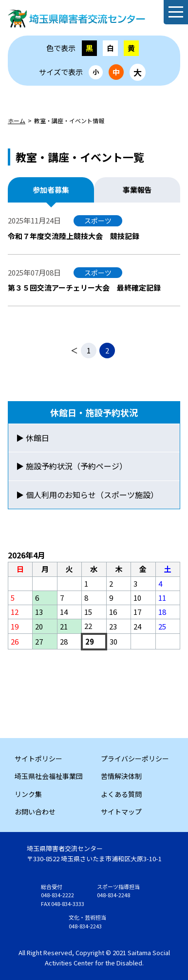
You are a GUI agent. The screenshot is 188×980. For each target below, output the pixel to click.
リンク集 (28, 794)
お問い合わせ (35, 812)
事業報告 (137, 190)
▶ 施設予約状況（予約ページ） (72, 466)
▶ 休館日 (33, 438)
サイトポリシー (38, 758)
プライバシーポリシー (135, 758)
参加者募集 (51, 190)
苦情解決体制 (121, 776)
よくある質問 (121, 794)
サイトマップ (121, 812)
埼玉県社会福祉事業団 (49, 776)
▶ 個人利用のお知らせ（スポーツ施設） (87, 495)
